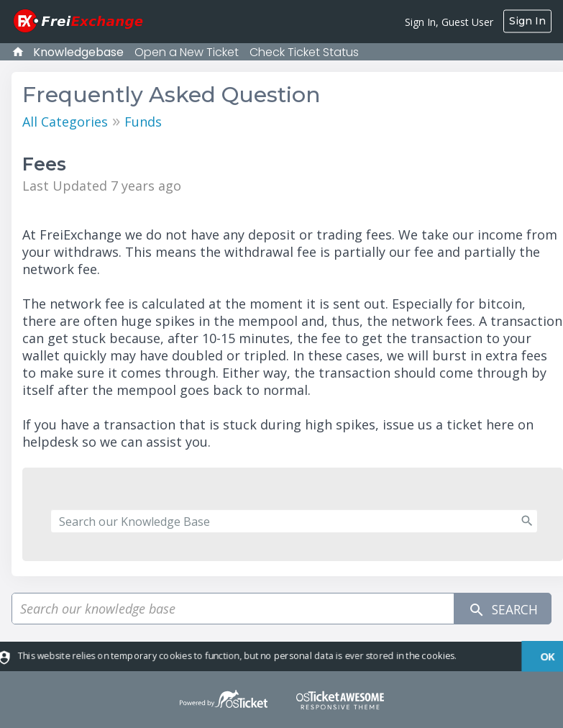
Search (500, 609)
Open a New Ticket (187, 52)
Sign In (527, 21)
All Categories (65, 122)
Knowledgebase (78, 52)
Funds (143, 122)
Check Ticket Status (304, 52)
